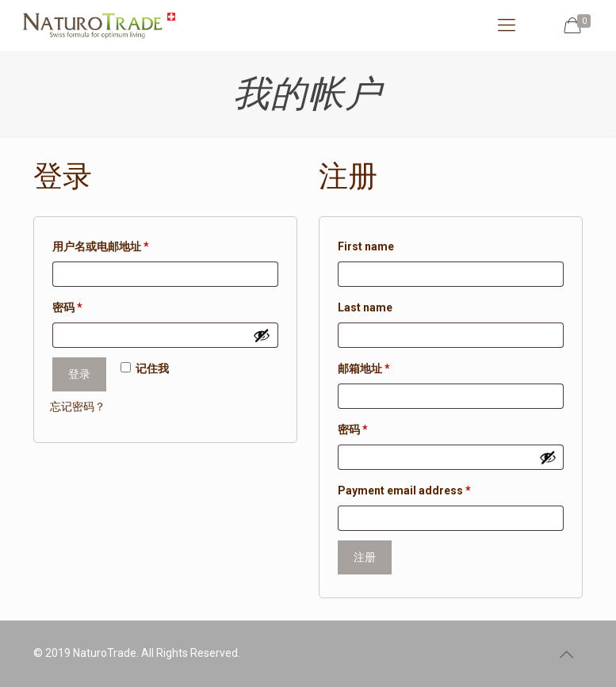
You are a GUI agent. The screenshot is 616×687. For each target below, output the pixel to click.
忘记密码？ (78, 406)
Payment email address (404, 490)
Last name (365, 307)
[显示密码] (262, 335)
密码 (73, 307)
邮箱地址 (369, 368)
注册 (365, 557)
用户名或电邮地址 (106, 246)
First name (366, 246)
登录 (79, 374)
